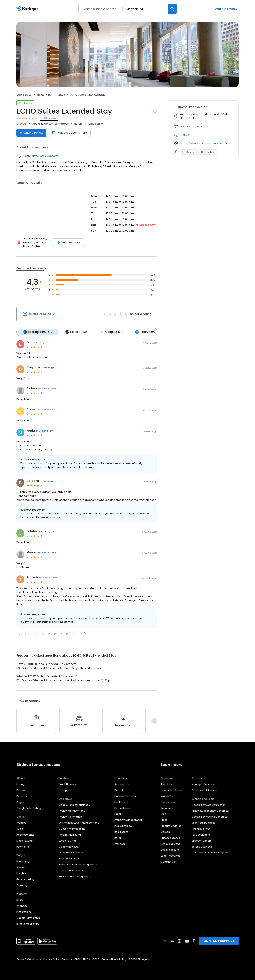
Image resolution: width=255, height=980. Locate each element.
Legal (118, 814)
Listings (21, 784)
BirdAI (20, 900)
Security (67, 959)
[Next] (154, 721)
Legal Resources (171, 856)
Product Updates (171, 826)
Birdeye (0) (144, 332)
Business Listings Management (78, 864)
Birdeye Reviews (171, 844)
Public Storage (123, 826)
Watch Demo (169, 796)
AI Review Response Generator (210, 811)
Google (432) (111, 332)
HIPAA (87, 959)
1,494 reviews (49, 118)
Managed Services (203, 784)
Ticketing (22, 885)
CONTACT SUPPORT (219, 941)
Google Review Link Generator (210, 817)
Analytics (22, 906)
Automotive (122, 784)
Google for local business (74, 805)
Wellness (120, 844)
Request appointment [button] (195, 126)
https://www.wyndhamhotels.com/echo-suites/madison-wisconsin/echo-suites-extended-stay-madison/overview (207, 143)
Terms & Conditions (29, 959)
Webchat (22, 823)
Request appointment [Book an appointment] (70, 133)
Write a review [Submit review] (31, 133)
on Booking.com (41, 342)
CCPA (96, 959)
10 (79, 634)
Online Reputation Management (79, 823)
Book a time (168, 802)
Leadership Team (171, 790)
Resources (167, 808)
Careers (166, 832)
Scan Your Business (204, 823)
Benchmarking (25, 879)
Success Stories (170, 838)
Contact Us (168, 862)
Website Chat (67, 840)
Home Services (123, 808)
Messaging (23, 861)
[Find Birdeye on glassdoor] (194, 941)
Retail (118, 838)
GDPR (78, 959)
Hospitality (44, 95)
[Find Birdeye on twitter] (165, 941)
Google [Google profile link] (188, 152)
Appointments (25, 834)
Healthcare (121, 802)
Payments (23, 846)
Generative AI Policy (114, 959)
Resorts (53, 156)
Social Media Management (75, 876)
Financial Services (125, 796)
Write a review (226, 9)
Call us (185, 135)
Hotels (61, 95)
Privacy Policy (51, 959)
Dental (119, 790)
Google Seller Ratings (29, 808)
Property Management (128, 820)
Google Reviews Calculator (208, 805)
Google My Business (71, 852)
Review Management (72, 811)
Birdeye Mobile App (28, 924)
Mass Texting (25, 840)
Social (20, 829)
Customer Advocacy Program (210, 852)
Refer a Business (202, 846)
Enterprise (65, 790)
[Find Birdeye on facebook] (158, 941)
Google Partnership (28, 918)
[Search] (172, 9)
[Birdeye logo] (28, 9)
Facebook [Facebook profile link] (208, 152)
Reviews (21, 790)
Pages (20, 802)
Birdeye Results (170, 850)
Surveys (21, 867)
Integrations (24, 912)
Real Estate (121, 832)
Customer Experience (72, 870)
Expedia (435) (77, 332)
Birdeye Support (201, 840)
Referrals (22, 796)
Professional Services (205, 790)
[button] (85, 634)
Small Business (68, 784)
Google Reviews (69, 846)
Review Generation (70, 817)
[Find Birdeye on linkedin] (172, 941)
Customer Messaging (72, 829)
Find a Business (201, 829)
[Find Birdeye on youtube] (187, 941)
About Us (166, 784)
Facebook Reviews (70, 858)
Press (164, 820)
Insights (21, 873)
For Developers (201, 834)
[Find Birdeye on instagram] (179, 941)
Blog (163, 814)
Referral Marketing (70, 834)
